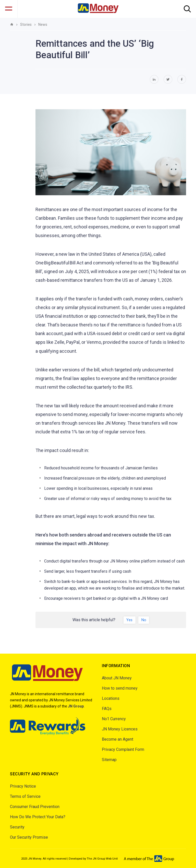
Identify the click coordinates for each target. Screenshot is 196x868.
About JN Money (117, 678)
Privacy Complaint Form (123, 749)
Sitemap (109, 760)
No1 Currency (114, 719)
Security (17, 827)
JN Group (76, 706)
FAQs (107, 709)
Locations (111, 698)
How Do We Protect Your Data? (38, 817)
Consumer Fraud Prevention (35, 807)
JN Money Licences (120, 729)
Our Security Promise (29, 837)
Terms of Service (25, 796)
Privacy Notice (23, 786)
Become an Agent (118, 739)
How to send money (120, 688)
